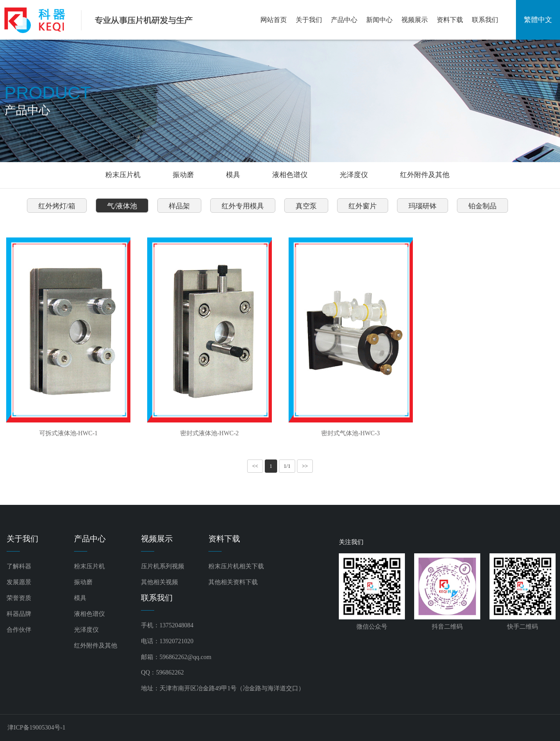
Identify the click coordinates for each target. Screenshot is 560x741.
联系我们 (485, 20)
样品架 (179, 206)
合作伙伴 (19, 630)
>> (305, 466)
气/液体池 (122, 206)
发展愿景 (19, 582)
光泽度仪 (354, 175)
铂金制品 (482, 206)
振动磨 (183, 175)
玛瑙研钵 (423, 206)
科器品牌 (19, 614)
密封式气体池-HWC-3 (350, 433)
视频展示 (415, 20)
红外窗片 (363, 206)
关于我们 (309, 20)
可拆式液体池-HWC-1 (69, 433)
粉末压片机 (123, 175)
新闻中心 (379, 20)
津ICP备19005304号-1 (36, 728)
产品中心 (344, 20)
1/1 (287, 466)
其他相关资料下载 (233, 582)
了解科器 (19, 566)
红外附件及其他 (425, 175)
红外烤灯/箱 (57, 206)
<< (255, 466)
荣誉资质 (19, 598)
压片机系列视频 (163, 566)
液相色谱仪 (290, 175)
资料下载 (450, 20)
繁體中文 (538, 20)
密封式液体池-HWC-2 (210, 433)
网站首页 (274, 20)
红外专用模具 (243, 206)
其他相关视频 (159, 582)
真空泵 (306, 206)
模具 (233, 175)
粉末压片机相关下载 (236, 566)
